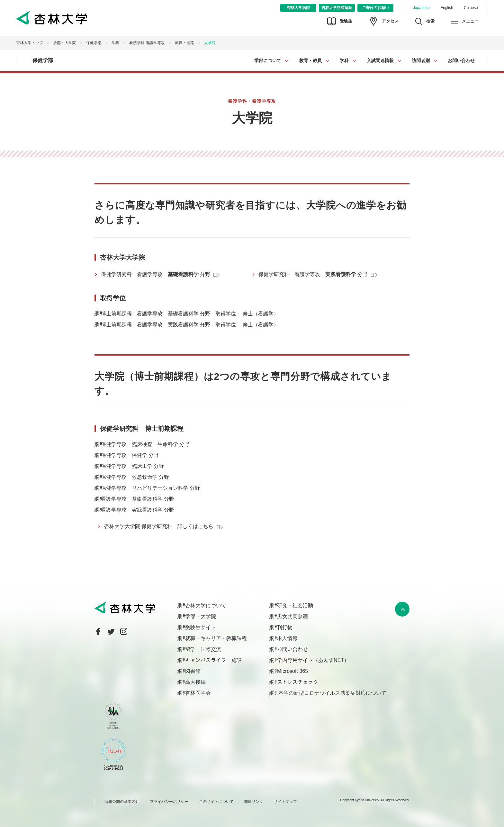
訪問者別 (421, 60)
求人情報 (287, 638)
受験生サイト (201, 627)
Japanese (421, 8)
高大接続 (195, 682)
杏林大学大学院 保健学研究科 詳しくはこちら (159, 526)
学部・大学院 (65, 43)
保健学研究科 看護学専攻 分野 (156, 274)
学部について (268, 60)
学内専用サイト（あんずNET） (313, 660)
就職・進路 (184, 43)
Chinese (471, 8)
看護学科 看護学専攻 (147, 43)
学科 (344, 60)
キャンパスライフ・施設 (213, 660)
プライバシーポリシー (169, 802)
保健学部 (94, 43)
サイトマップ (285, 802)
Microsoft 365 (292, 671)
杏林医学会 (198, 693)
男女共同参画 (292, 616)
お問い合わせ (461, 60)
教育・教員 (310, 60)
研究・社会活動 (295, 605)
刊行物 (285, 627)
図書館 (193, 671)
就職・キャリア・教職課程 (216, 638)
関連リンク (254, 802)
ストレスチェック (298, 682)
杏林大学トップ (30, 43)
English (447, 8)
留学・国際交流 (203, 649)
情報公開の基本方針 (122, 802)
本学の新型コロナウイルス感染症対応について (332, 693)
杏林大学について (206, 605)
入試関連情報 (380, 60)
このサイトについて (216, 802)
